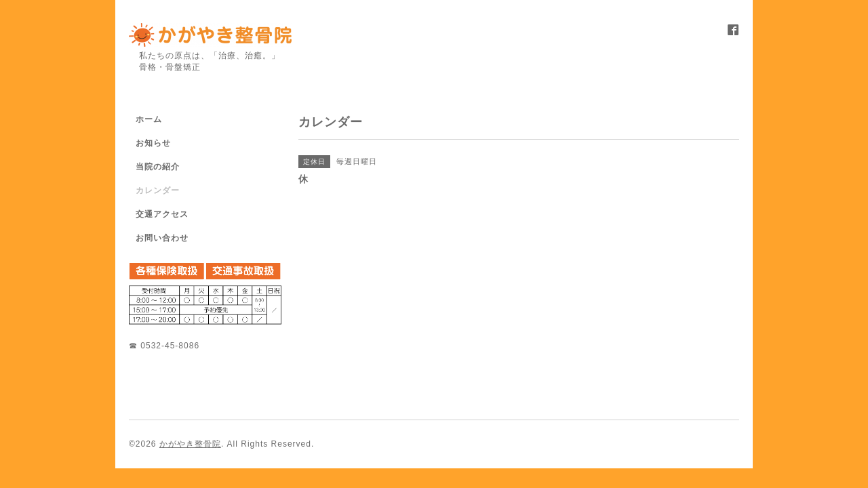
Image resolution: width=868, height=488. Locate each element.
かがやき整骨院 (190, 444)
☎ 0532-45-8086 (164, 346)
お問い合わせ (162, 238)
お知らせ (153, 143)
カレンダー (158, 190)
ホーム (149, 119)
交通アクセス (162, 214)
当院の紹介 (158, 167)
